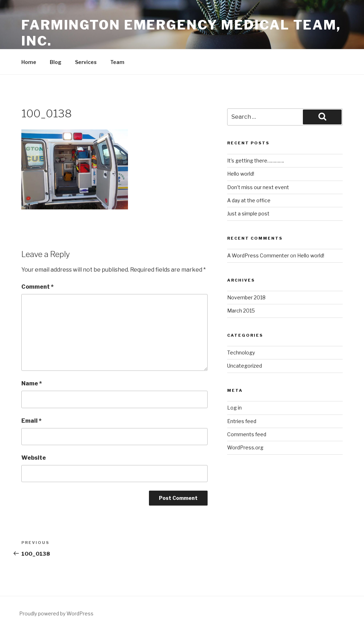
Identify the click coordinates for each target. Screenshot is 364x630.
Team (117, 62)
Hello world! (241, 174)
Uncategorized (245, 366)
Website (34, 458)
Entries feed (242, 421)
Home (29, 62)
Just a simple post (248, 213)
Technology (241, 353)
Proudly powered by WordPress (56, 613)
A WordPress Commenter (258, 255)
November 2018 (246, 297)
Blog (56, 62)
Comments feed (247, 434)
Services (86, 62)
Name (32, 383)
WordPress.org (245, 447)
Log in (234, 408)
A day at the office (249, 200)
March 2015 (241, 311)
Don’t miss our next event (258, 187)
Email (31, 421)
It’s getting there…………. (256, 161)
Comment (38, 287)
